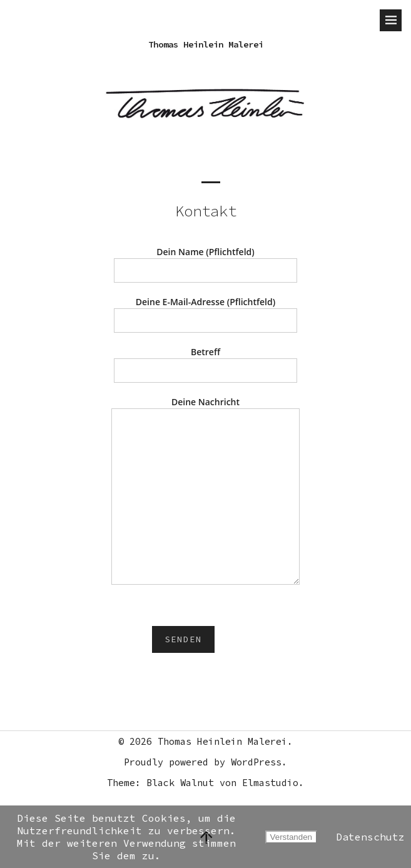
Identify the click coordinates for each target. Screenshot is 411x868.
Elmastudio (270, 783)
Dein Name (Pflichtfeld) (206, 261)
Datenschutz (370, 837)
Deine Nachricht (206, 492)
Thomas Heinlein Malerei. (225, 741)
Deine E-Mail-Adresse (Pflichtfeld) (206, 311)
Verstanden (291, 837)
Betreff (206, 361)
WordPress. (259, 762)
